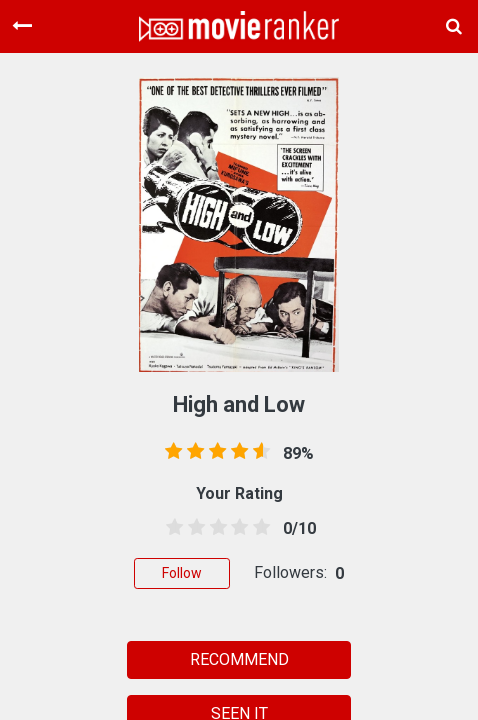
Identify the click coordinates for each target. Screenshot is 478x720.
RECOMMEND (239, 659)
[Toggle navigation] (22, 26)
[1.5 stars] (193, 528)
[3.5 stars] (236, 528)
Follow (182, 573)
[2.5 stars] (215, 528)
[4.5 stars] (258, 528)
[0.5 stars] (171, 528)
